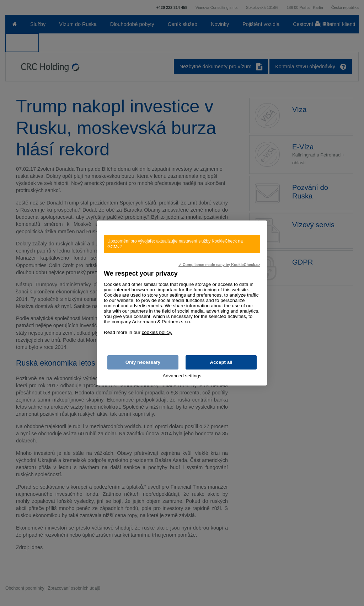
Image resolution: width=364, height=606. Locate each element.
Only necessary (143, 362)
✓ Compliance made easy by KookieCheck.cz (219, 265)
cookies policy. (157, 332)
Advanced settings (182, 376)
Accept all (221, 362)
